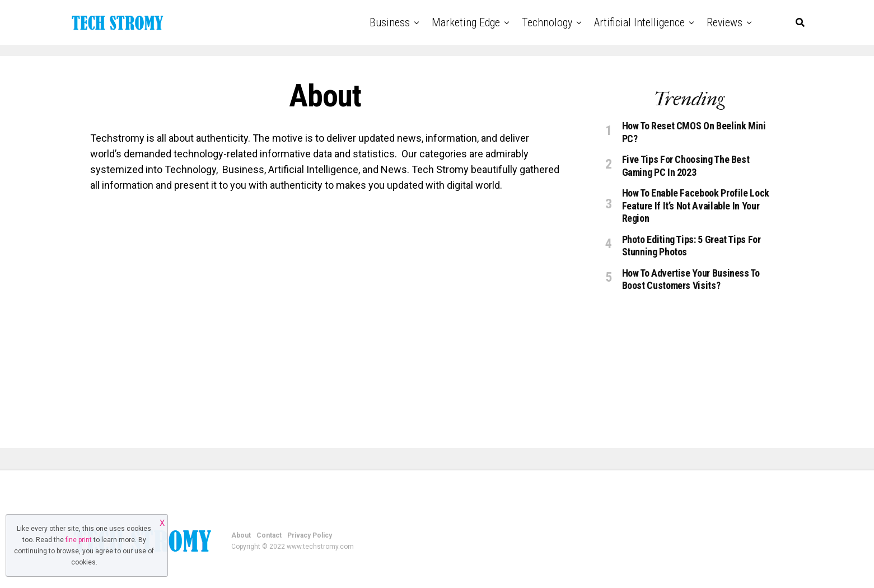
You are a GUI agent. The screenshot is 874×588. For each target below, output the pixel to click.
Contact (269, 535)
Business (390, 22)
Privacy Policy (310, 535)
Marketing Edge (466, 22)
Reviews (725, 22)
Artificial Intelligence (639, 22)
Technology (547, 22)
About (241, 535)
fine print (79, 540)
